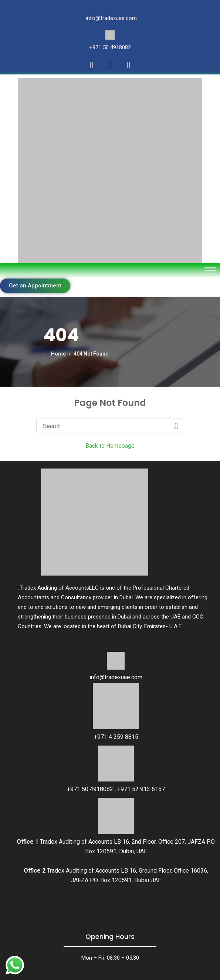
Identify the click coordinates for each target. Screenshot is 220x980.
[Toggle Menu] (210, 271)
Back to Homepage (110, 445)
